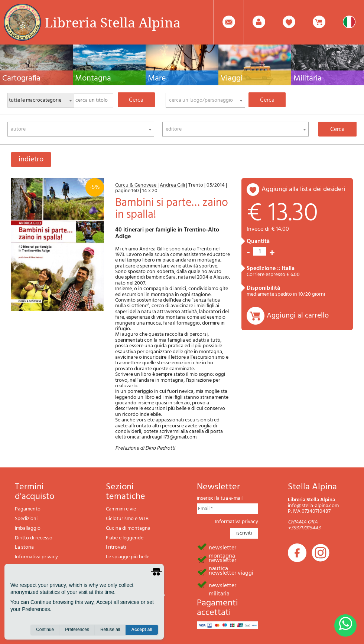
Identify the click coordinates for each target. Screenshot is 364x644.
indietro (31, 160)
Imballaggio (28, 528)
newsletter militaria (222, 585)
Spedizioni (26, 519)
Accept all (142, 630)
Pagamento (28, 509)
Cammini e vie (121, 509)
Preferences (77, 630)
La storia (24, 547)
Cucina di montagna (128, 528)
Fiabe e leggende (125, 538)
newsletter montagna (222, 547)
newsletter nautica (222, 560)
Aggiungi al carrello (298, 316)
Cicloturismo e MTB (127, 519)
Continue (45, 630)
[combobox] (205, 100)
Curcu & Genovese (136, 185)
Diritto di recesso (34, 538)
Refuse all (110, 630)
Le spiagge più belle (128, 557)
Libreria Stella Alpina (113, 22)
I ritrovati (116, 547)
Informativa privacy (36, 557)
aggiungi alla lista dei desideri (303, 189)
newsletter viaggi (231, 572)
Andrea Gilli (172, 185)
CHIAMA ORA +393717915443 (304, 525)
